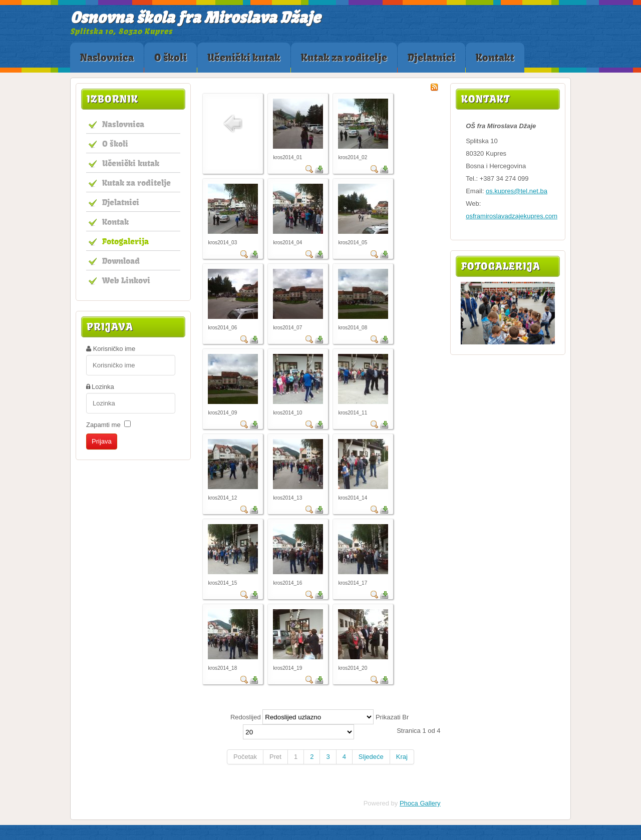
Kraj (402, 757)
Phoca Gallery (420, 803)
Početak (245, 757)
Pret (275, 757)
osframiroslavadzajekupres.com (512, 216)
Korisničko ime (114, 349)
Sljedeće (371, 757)
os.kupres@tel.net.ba (517, 191)
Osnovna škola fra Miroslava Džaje (195, 17)
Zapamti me (103, 425)
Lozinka (103, 387)
